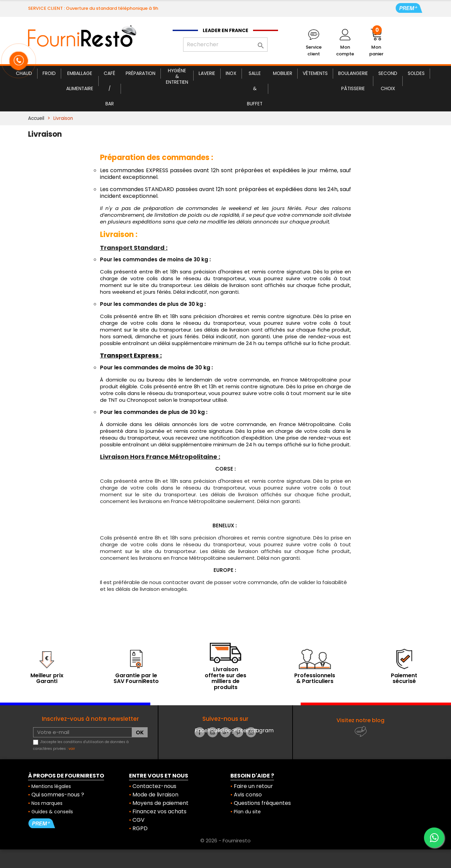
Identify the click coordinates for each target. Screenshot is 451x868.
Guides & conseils (52, 812)
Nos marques (47, 803)
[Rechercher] (225, 45)
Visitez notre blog (360, 720)
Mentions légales (51, 786)
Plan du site (247, 812)
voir (72, 749)
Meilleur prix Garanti (47, 678)
